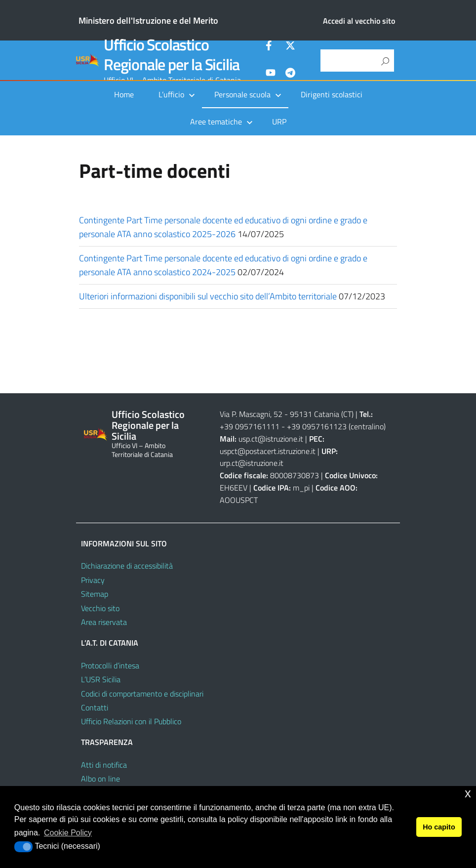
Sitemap (95, 594)
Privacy (93, 580)
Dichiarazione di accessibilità (127, 566)
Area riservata (104, 622)
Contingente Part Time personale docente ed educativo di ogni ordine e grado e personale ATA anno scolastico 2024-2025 (223, 265)
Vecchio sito (100, 608)
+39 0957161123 (317, 426)
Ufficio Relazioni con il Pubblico (131, 721)
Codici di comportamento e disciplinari (142, 694)
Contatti (95, 707)
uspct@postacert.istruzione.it (268, 451)
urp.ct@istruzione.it (252, 463)
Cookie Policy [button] (68, 833)
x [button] (468, 793)
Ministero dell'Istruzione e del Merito (148, 21)
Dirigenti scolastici (332, 94)
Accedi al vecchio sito (359, 21)
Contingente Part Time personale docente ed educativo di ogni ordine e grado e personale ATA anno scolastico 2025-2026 (223, 227)
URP (279, 122)
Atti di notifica (104, 765)
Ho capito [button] (439, 827)
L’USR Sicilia (101, 679)
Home (124, 94)
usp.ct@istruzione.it (271, 439)
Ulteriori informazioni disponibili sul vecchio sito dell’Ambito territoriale (208, 296)
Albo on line (100, 779)
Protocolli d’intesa (110, 665)
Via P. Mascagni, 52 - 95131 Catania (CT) (287, 414)
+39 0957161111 (250, 426)
